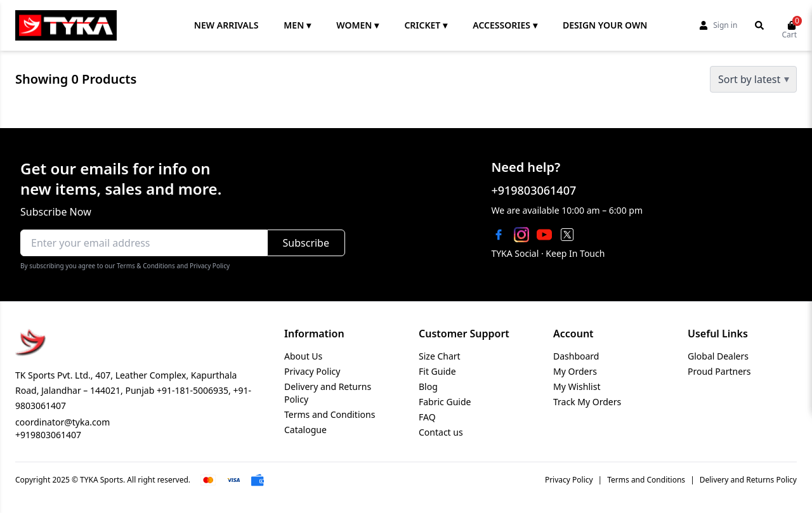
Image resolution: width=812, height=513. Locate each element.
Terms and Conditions (330, 414)
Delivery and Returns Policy (748, 480)
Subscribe (306, 243)
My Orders (575, 371)
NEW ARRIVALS (226, 25)
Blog (428, 386)
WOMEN (357, 25)
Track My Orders (587, 402)
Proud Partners (719, 371)
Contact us (441, 432)
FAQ (427, 417)
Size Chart (440, 356)
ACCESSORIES (505, 25)
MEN (297, 25)
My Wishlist (577, 386)
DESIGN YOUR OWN (605, 25)
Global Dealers (718, 356)
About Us (303, 356)
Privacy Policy (312, 371)
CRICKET (426, 25)
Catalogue (305, 430)
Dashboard (576, 356)
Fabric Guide (445, 402)
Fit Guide (437, 371)
